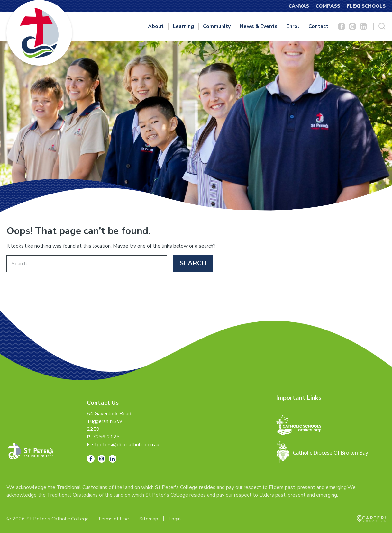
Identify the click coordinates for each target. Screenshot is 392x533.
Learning (183, 26)
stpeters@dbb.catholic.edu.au (126, 445)
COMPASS (328, 6)
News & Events (259, 26)
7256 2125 (106, 437)
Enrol (293, 26)
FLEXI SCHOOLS (366, 6)
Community (217, 26)
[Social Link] (342, 26)
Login (175, 519)
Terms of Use (113, 519)
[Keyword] (87, 264)
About (156, 26)
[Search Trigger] (382, 26)
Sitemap (149, 519)
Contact (318, 26)
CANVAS (299, 6)
